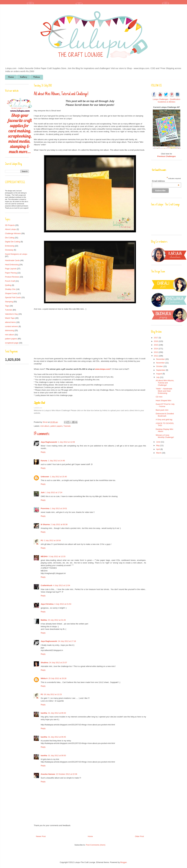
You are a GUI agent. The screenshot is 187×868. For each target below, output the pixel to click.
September (161, 370)
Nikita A (44, 678)
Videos (37, 77)
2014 (156, 349)
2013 (156, 352)
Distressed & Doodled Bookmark (165, 415)
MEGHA (44, 556)
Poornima (45, 508)
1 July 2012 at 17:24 (54, 492)
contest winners (12, 326)
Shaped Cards (11, 293)
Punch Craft (10, 281)
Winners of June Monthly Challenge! (165, 436)
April (158, 449)
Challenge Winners (13, 233)
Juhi (43, 492)
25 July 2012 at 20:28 (57, 678)
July (158, 377)
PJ (42, 540)
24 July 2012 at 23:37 (58, 663)
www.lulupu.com (102, 369)
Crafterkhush (47, 585)
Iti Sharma (45, 524)
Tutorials (67, 426)
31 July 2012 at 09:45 (57, 737)
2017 (156, 338)
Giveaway (9, 250)
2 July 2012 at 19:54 (52, 540)
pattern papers (57, 426)
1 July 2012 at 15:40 (58, 477)
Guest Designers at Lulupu (16, 254)
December (161, 359)
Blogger (124, 862)
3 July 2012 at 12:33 (57, 556)
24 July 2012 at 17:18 (67, 641)
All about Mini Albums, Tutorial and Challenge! (165, 383)
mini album (45, 426)
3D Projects (10, 225)
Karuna (44, 461)
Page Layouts (11, 269)
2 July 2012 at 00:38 (59, 524)
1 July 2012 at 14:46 (56, 461)
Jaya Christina (47, 604)
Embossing (10, 246)
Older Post (139, 836)
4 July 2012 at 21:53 (63, 604)
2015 (156, 345)
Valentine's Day (11, 314)
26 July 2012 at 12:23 (53, 694)
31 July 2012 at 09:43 (57, 713)
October (160, 366)
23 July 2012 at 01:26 (57, 620)
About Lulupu (11, 229)
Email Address (166, 181)
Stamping (9, 302)
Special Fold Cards (13, 297)
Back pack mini (162, 410)
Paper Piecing (11, 273)
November (161, 363)
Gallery (24, 77)
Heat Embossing (12, 265)
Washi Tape (10, 318)
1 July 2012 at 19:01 (59, 508)
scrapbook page (12, 343)
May (158, 445)
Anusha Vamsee (48, 774)
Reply (43, 452)
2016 (156, 341)
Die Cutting (10, 238)
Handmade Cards (12, 260)
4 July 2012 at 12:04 (62, 585)
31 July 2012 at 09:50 (57, 756)
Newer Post (41, 836)
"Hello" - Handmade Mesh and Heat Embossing (164, 391)
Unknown (45, 477)
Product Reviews (12, 277)
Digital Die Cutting (13, 242)
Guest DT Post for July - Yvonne (165, 405)
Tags (7, 306)
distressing (9, 330)
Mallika (44, 620)
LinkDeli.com (38, 408)
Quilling (8, 285)
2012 (156, 356)
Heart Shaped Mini (163, 400)
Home (11, 77)
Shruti (45, 422)
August (159, 374)
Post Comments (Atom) (96, 845)
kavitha (44, 713)
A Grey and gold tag (164, 420)
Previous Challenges (167, 156)
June (159, 442)
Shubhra (45, 663)
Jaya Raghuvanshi (49, 442)
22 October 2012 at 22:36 (67, 774)
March (159, 453)
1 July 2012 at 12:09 (66, 442)
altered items (10, 322)
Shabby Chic (10, 289)
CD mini (159, 397)
